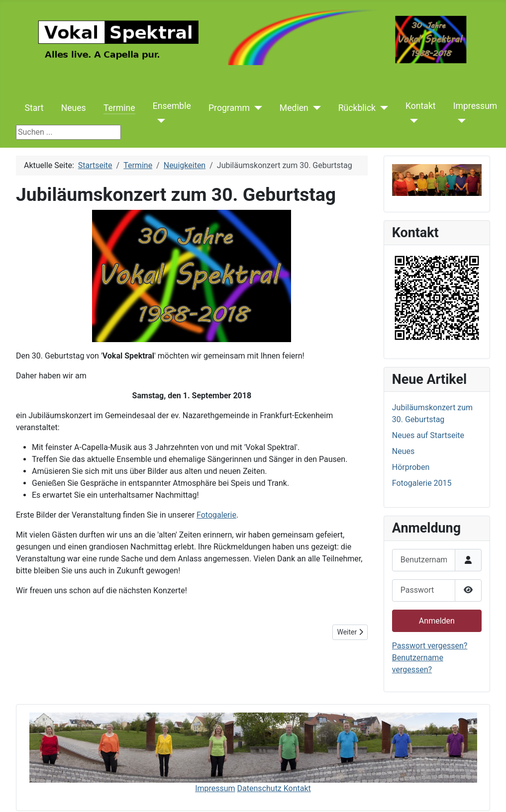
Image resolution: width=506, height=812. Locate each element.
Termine (119, 108)
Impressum (475, 106)
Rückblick (357, 108)
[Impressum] (459, 121)
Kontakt (421, 106)
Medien (294, 108)
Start (34, 108)
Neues (74, 108)
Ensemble (172, 106)
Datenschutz (260, 788)
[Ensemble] (159, 121)
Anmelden (437, 621)
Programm (229, 108)
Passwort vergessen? (430, 646)
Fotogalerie (216, 515)
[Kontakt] (412, 121)
